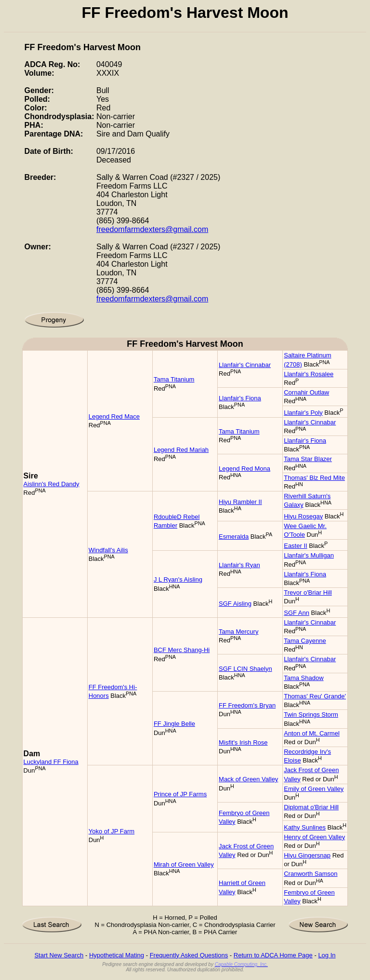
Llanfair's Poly (303, 413)
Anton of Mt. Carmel (312, 733)
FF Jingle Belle (174, 724)
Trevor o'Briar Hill (308, 592)
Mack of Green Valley (248, 779)
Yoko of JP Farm (112, 831)
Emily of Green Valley (314, 789)
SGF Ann (297, 613)
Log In (327, 955)
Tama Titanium (174, 379)
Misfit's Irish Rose (243, 742)
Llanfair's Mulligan (309, 555)
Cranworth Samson (311, 874)
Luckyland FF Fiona (51, 762)
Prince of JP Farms (180, 794)
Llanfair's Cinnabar (245, 365)
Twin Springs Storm (311, 715)
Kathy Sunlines (305, 827)
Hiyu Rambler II (240, 502)
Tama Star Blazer (308, 459)
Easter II (295, 546)
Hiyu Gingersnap (307, 855)
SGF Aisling (235, 604)
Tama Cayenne (305, 641)
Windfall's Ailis (108, 550)
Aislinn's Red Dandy (52, 484)
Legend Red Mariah (181, 450)
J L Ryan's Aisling (178, 579)
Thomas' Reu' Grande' (315, 696)
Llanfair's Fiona (240, 398)
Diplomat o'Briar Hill (311, 807)
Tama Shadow (304, 678)
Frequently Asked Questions (189, 955)
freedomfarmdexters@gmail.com (152, 229)
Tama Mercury (238, 632)
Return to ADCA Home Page (273, 955)
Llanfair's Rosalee (309, 374)
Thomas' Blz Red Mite (314, 478)
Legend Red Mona (244, 469)
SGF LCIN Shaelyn (245, 669)
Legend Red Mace (114, 416)
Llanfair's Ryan (239, 565)
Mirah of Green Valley (184, 864)
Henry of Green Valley (314, 837)
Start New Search (59, 955)
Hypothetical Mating (117, 955)
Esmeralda (234, 537)
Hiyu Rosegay (303, 516)
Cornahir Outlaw (306, 392)
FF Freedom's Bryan (247, 705)
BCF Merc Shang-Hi (182, 650)
